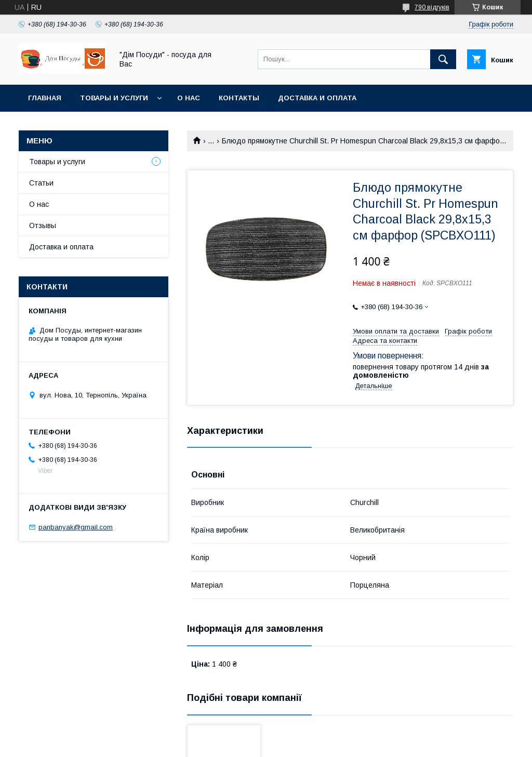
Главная (45, 98)
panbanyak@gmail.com (76, 527)
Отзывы (43, 225)
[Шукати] (443, 59)
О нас (189, 98)
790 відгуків (432, 7)
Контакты (239, 98)
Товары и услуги (114, 98)
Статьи (41, 183)
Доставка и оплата (317, 98)
